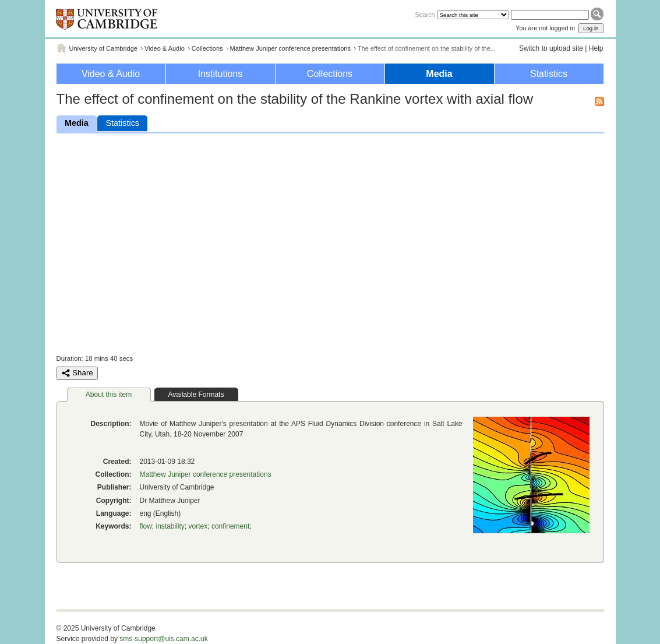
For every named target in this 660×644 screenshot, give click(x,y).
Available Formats (196, 395)
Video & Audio (165, 48)
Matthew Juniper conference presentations (290, 48)
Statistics (549, 74)
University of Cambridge (103, 48)
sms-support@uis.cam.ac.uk (164, 639)
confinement (230, 526)
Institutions (220, 74)
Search (425, 15)
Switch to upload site (551, 48)
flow (146, 526)
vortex (198, 526)
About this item (109, 395)
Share (77, 373)
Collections (207, 48)
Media (439, 74)
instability (170, 526)
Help (596, 48)
